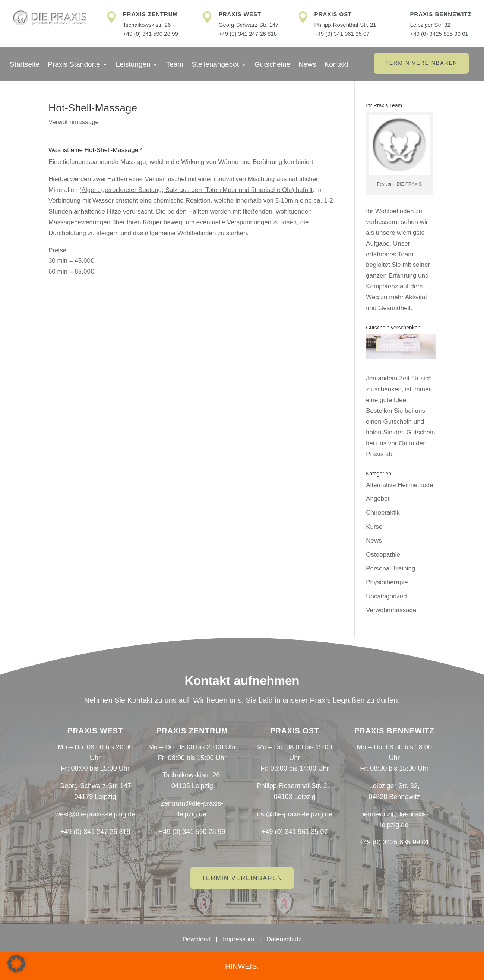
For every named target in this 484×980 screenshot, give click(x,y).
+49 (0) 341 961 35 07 (342, 34)
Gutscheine (272, 65)
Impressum (238, 939)
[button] (16, 964)
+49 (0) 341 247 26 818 (248, 34)
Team (175, 65)
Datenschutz (284, 939)
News (307, 65)
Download (197, 939)
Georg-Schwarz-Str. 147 (249, 25)
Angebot (378, 499)
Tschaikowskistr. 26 (147, 25)
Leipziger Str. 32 (430, 25)
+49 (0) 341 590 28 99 (151, 34)
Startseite (25, 65)
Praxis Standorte (74, 65)
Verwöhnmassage (74, 122)
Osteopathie (383, 555)
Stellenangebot (215, 65)
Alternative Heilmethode (399, 485)
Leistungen (133, 65)
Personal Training (390, 568)
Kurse (374, 527)
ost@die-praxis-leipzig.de (295, 814)
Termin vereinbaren (421, 63)
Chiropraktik (383, 513)
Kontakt (336, 65)
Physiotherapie (387, 582)
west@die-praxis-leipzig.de (95, 814)
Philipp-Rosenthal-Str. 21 (345, 25)
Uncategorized (386, 596)
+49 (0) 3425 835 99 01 (439, 34)
